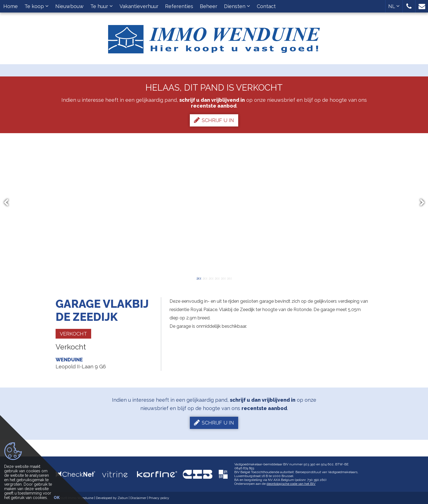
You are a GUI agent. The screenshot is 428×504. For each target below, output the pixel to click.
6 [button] (229, 278)
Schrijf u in (214, 120)
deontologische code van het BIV (291, 484)
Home (11, 6)
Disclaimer (138, 498)
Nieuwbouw (69, 6)
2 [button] (205, 278)
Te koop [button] (37, 6)
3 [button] (211, 278)
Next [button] (420, 203)
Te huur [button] (102, 6)
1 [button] (199, 278)
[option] (214, 203)
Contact (266, 6)
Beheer (209, 6)
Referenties (179, 6)
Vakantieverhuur (139, 6)
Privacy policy (159, 498)
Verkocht (73, 334)
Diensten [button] (237, 6)
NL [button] (394, 6)
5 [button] (223, 278)
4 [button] (217, 278)
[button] (409, 6)
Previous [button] (9, 203)
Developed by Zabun (112, 498)
